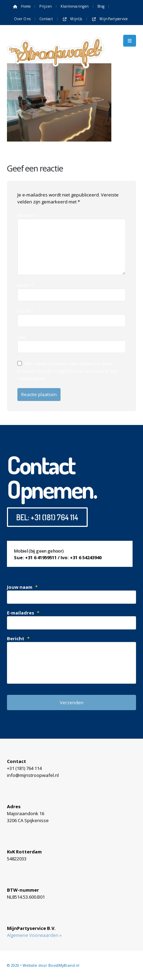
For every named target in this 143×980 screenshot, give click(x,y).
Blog (101, 6)
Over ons (22, 19)
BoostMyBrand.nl (64, 965)
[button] (130, 41)
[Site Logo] (56, 41)
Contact (46, 19)
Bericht (18, 638)
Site (21, 337)
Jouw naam (22, 587)
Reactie (27, 215)
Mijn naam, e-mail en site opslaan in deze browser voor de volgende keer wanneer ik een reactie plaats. (68, 371)
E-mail (25, 311)
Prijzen (46, 6)
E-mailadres (23, 613)
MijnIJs (72, 19)
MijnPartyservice (109, 19)
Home (21, 6)
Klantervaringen (75, 6)
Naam (25, 285)
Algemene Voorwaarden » (34, 935)
